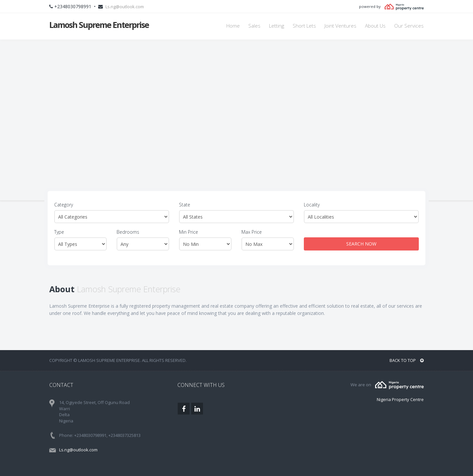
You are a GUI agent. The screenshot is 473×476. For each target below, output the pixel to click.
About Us (375, 26)
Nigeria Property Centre (400, 399)
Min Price (189, 232)
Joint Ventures (340, 26)
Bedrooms (128, 232)
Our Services (409, 26)
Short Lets (304, 26)
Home (233, 26)
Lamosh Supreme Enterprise (99, 25)
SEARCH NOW (361, 244)
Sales (254, 26)
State (185, 205)
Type (59, 232)
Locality (312, 205)
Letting (277, 26)
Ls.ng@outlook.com (125, 7)
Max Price (252, 232)
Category (64, 205)
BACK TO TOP (407, 360)
